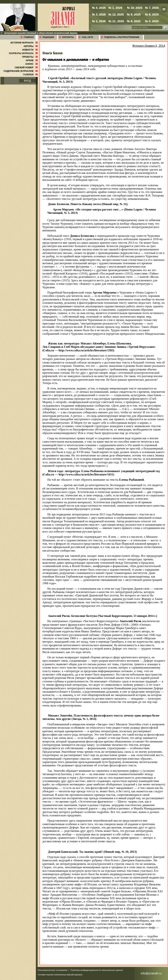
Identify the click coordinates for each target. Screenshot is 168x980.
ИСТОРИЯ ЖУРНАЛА (24, 43)
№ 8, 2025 (134, 21)
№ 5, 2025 (152, 21)
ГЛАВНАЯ (29, 37)
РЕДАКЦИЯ (48, 37)
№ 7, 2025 (152, 8)
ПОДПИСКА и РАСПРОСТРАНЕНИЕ (122, 37)
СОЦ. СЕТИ (87, 37)
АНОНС (32, 64)
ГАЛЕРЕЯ (31, 75)
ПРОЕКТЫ (30, 57)
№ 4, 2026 (99, 8)
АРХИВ (32, 60)
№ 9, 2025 (134, 14)
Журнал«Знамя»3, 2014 (149, 46)
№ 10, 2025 (135, 8)
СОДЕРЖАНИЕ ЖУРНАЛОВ (21, 71)
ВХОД (27, 81)
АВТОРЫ (31, 46)
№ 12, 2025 (116, 14)
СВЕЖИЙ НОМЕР (27, 68)
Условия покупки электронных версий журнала (60, 975)
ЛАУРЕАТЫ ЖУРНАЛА (24, 53)
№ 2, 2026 (99, 21)
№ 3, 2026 (99, 14)
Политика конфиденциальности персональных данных (97, 970)
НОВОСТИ (30, 50)
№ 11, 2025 (116, 21)
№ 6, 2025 (152, 14)
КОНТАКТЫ (68, 37)
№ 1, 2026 (115, 8)
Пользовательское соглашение (52, 970)
